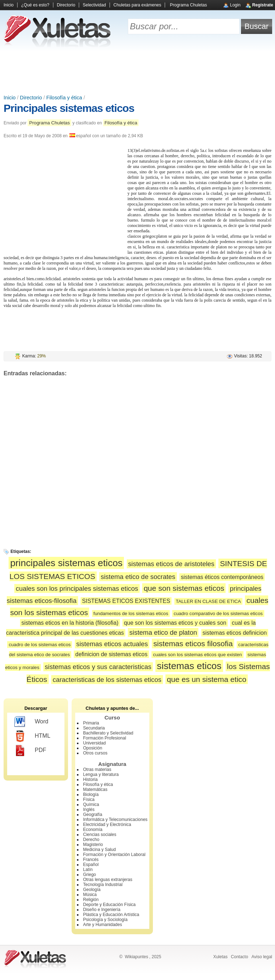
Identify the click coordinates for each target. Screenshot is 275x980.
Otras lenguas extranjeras (108, 880)
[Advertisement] (137, 71)
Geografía (93, 815)
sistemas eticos (189, 666)
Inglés (89, 810)
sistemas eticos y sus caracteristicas (98, 667)
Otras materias (97, 769)
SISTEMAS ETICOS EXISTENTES (126, 601)
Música (90, 895)
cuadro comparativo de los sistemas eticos (218, 613)
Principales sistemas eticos (69, 108)
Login (235, 5)
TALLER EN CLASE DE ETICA (208, 601)
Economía (93, 830)
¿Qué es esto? (35, 5)
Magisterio (93, 845)
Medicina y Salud (99, 850)
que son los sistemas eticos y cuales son (175, 623)
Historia (90, 779)
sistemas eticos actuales (112, 644)
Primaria (91, 723)
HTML (32, 736)
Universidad (94, 743)
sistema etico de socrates (138, 577)
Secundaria (94, 728)
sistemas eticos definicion (235, 633)
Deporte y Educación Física (109, 905)
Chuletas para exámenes (137, 5)
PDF (30, 751)
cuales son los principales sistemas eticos (77, 588)
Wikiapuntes (136, 957)
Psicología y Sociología (105, 920)
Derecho (91, 840)
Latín (88, 870)
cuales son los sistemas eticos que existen (197, 655)
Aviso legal (262, 957)
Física (89, 800)
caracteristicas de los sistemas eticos (107, 680)
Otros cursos (95, 753)
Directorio (66, 5)
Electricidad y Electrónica (107, 825)
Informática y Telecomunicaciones (115, 820)
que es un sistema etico (207, 679)
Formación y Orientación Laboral (114, 855)
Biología (91, 795)
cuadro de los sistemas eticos (40, 645)
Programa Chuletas (189, 5)
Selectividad (94, 5)
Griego (90, 875)
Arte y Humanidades (103, 925)
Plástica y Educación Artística (111, 915)
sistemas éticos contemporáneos (222, 577)
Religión (91, 900)
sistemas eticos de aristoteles (171, 564)
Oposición (93, 748)
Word (31, 722)
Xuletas (220, 957)
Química (91, 805)
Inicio (9, 5)
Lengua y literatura (101, 774)
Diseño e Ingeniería (102, 910)
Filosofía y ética (64, 98)
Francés (91, 860)
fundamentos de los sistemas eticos (131, 613)
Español (91, 865)
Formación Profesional (105, 738)
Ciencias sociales (100, 835)
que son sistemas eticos (184, 588)
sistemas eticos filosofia (193, 644)
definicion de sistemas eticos (111, 654)
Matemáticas (95, 790)
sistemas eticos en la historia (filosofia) (70, 623)
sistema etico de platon (163, 632)
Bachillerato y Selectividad (108, 733)
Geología (92, 890)
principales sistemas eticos (66, 563)
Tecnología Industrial (103, 885)
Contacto (240, 957)
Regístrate (263, 5)
